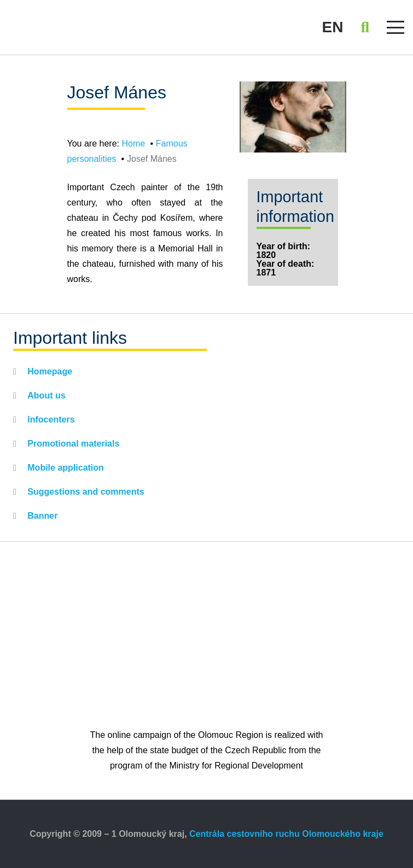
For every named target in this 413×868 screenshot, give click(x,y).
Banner (42, 516)
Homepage (49, 371)
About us (45, 395)
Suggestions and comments (85, 492)
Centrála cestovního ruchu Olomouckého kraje (286, 834)
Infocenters (50, 420)
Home (133, 143)
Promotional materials (72, 444)
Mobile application (65, 468)
